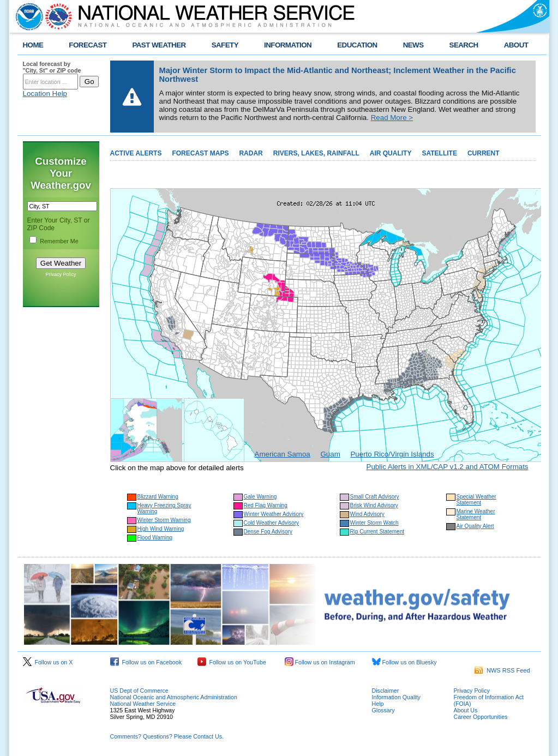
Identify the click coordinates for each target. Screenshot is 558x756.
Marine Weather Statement (476, 514)
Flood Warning (155, 538)
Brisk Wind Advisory (374, 505)
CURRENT (484, 153)
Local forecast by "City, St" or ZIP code (52, 67)
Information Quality (396, 697)
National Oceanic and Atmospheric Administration (174, 697)
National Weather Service (143, 704)
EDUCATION (357, 45)
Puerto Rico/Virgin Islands (392, 454)
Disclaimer (386, 691)
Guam (330, 454)
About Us (466, 710)
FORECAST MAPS (200, 153)
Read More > (392, 118)
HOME (33, 45)
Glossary (383, 710)
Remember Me (59, 241)
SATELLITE (439, 153)
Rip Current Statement (377, 532)
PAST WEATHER (159, 45)
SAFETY (225, 45)
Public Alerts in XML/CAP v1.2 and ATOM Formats (448, 467)
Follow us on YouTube (232, 662)
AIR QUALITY (391, 153)
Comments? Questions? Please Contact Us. (167, 736)
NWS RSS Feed (502, 670)
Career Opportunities (481, 717)
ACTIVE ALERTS (136, 153)
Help (378, 704)
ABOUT (516, 45)
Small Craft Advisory (375, 497)
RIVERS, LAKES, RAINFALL (316, 153)
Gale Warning (260, 497)
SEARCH (464, 45)
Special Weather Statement (476, 500)
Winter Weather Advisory (274, 514)
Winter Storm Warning (164, 520)
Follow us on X (48, 662)
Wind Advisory (367, 514)
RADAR (251, 153)
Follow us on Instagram (320, 662)
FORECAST (88, 45)
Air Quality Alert (475, 526)
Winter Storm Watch (374, 523)
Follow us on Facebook (146, 662)
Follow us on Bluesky (404, 662)
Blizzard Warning (158, 497)
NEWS (413, 45)
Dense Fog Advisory (268, 532)
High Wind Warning (161, 529)
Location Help (45, 94)
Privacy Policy (61, 274)
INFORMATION (288, 45)
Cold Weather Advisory (272, 523)
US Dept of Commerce (139, 691)
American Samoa (283, 454)
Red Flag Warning (266, 505)
